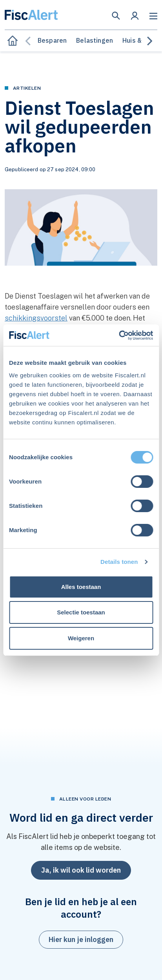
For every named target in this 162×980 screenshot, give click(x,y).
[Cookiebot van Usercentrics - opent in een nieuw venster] (119, 335)
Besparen (52, 40)
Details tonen (119, 562)
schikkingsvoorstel (36, 318)
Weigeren (81, 638)
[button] (116, 16)
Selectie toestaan (81, 612)
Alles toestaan (81, 587)
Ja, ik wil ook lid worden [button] (81, 870)
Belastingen (95, 40)
